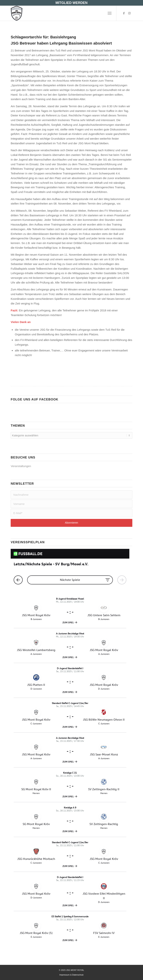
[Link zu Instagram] (130, 13)
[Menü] (110, 13)
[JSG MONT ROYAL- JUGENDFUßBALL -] (59, 13)
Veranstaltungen (21, 466)
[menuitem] (110, 13)
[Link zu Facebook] (124, 13)
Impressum (64, 975)
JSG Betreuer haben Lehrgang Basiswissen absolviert (61, 43)
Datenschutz (78, 975)
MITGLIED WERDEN (71, 3)
